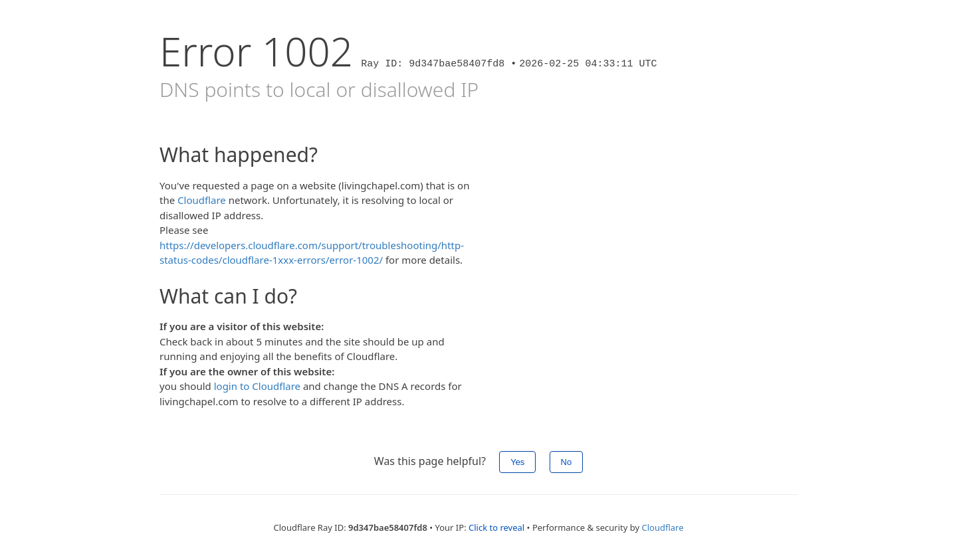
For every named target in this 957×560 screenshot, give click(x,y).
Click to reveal (496, 527)
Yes (517, 462)
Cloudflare (202, 200)
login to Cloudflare (257, 386)
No (567, 462)
